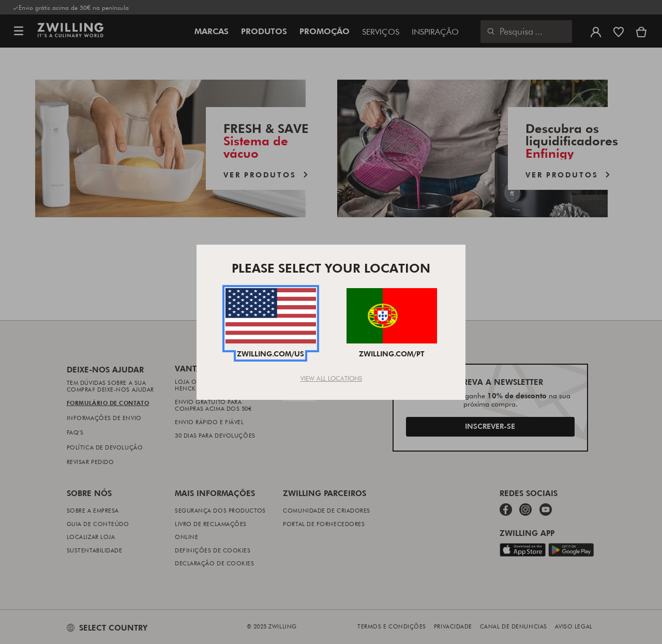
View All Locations (331, 378)
